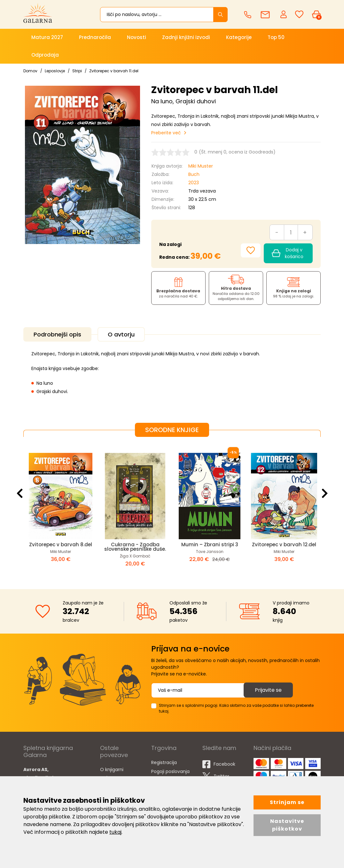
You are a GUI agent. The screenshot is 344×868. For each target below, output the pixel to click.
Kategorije (239, 37)
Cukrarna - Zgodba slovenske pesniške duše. (135, 547)
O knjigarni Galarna (112, 774)
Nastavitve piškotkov (287, 825)
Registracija (164, 762)
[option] (61, 508)
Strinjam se (287, 802)
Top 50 (276, 37)
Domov (30, 71)
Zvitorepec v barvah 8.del (61, 544)
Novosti (137, 37)
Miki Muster (201, 166)
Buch (194, 174)
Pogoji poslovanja (170, 771)
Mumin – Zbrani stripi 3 (210, 544)
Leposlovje (55, 71)
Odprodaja (45, 55)
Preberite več (166, 133)
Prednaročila (95, 37)
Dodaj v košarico (288, 253)
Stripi (77, 71)
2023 (194, 183)
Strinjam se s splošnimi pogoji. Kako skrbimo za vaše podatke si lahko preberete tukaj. (236, 708)
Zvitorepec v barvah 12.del (284, 544)
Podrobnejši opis (57, 334)
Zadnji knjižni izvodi (186, 37)
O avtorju (121, 334)
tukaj (115, 832)
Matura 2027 (47, 37)
